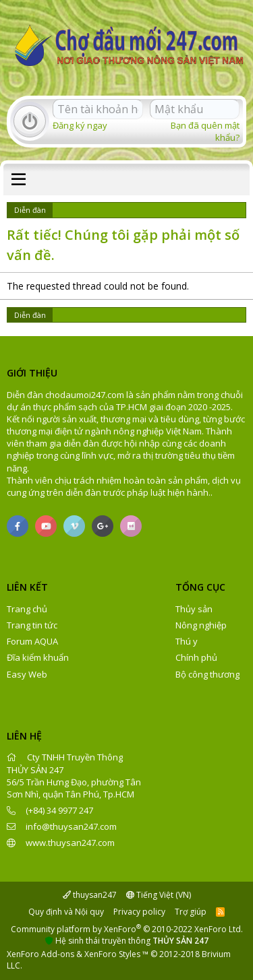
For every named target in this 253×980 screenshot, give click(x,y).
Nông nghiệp (201, 625)
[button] (19, 180)
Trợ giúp (191, 912)
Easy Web (27, 674)
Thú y (187, 641)
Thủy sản (194, 609)
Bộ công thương (207, 674)
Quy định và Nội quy (66, 912)
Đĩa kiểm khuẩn (38, 657)
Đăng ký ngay (80, 125)
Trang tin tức (32, 625)
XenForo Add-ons (40, 954)
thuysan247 (90, 895)
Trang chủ (27, 609)
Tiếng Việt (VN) (159, 895)
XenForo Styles (112, 954)
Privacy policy (139, 912)
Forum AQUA (32, 641)
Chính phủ (196, 657)
